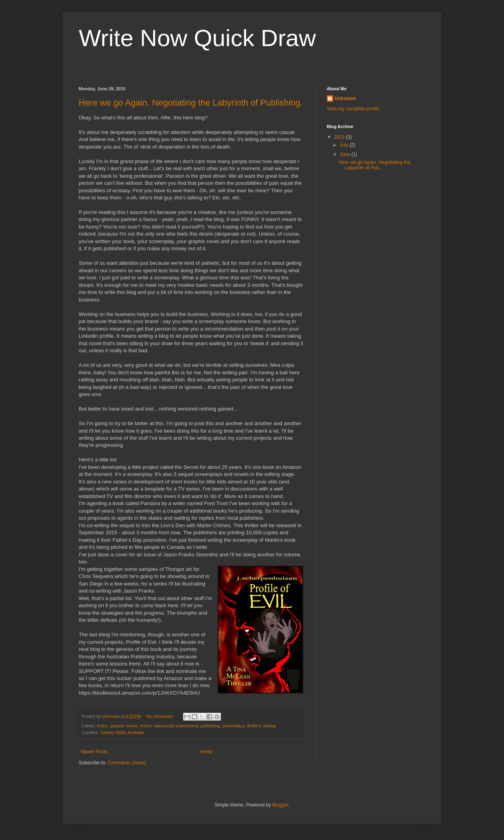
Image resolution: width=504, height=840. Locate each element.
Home (206, 752)
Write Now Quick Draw (197, 38)
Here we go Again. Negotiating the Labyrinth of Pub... (374, 165)
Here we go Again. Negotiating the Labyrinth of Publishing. (191, 103)
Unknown (345, 98)
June (346, 154)
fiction (102, 726)
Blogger (280, 805)
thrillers (254, 726)
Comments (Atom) (127, 763)
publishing (210, 726)
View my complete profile (353, 109)
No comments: (161, 716)
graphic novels (124, 726)
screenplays (233, 726)
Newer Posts (94, 752)
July (345, 145)
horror (146, 726)
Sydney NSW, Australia (122, 732)
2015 (340, 137)
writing (269, 726)
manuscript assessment (176, 726)
